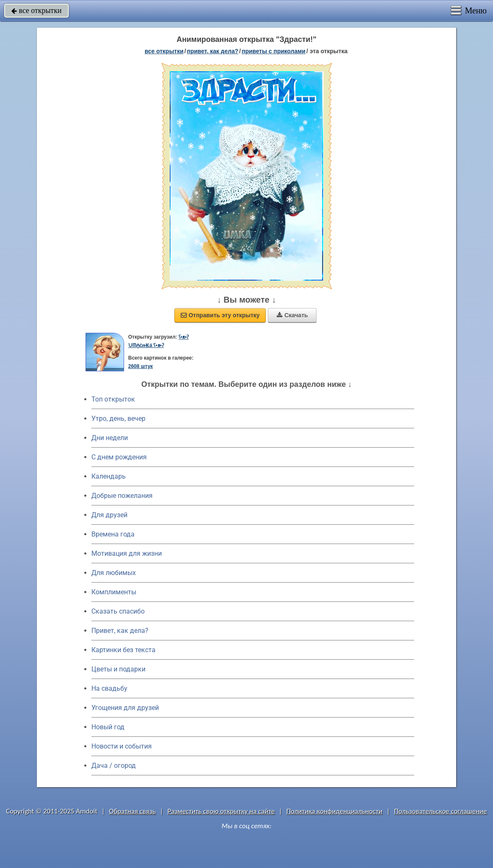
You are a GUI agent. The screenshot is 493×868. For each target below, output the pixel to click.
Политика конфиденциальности (334, 811)
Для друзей (109, 515)
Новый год (108, 727)
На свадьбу (109, 688)
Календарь (109, 476)
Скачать (292, 315)
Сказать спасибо (118, 611)
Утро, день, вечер (118, 418)
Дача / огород (114, 766)
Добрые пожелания (122, 496)
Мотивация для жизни (127, 553)
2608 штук (141, 366)
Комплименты (114, 592)
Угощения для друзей (125, 708)
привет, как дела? (213, 51)
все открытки (36, 10)
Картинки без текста (123, 650)
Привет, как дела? (120, 631)
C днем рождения (119, 457)
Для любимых (114, 573)
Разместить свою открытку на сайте (221, 811)
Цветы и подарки (118, 669)
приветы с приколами (273, 51)
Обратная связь (132, 811)
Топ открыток (113, 399)
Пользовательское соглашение (440, 811)
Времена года (113, 534)
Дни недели (110, 438)
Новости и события (122, 746)
